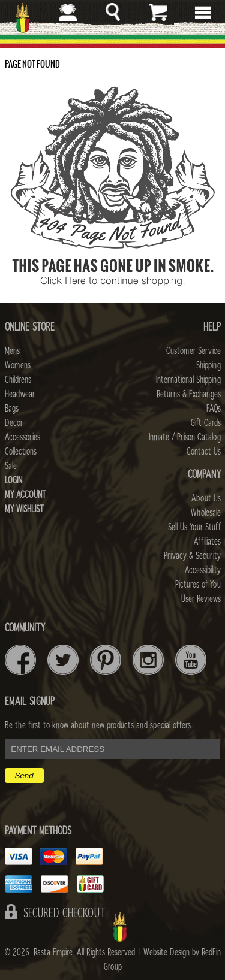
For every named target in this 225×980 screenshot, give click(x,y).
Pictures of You (198, 585)
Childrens (18, 380)
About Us (206, 498)
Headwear (20, 394)
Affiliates (207, 542)
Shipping (208, 365)
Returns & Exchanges (189, 394)
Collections (21, 452)
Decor (14, 423)
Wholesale (206, 513)
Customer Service (193, 351)
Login (13, 480)
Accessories (22, 437)
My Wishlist (24, 509)
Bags (12, 409)
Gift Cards (206, 423)
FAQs (214, 409)
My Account (25, 495)
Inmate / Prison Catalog (185, 437)
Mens (12, 351)
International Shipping (188, 380)
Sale (11, 466)
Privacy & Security (192, 556)
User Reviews (201, 599)
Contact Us (204, 452)
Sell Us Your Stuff (194, 527)
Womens (18, 365)
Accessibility (203, 570)
